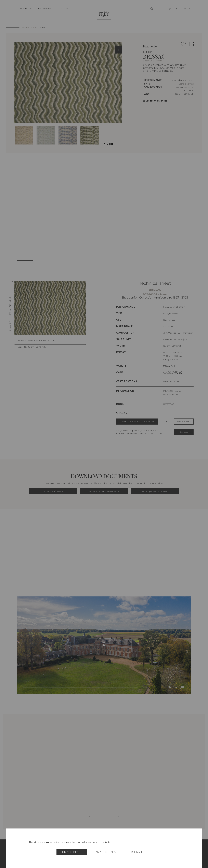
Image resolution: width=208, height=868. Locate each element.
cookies (48, 842)
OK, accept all (72, 852)
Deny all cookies (104, 852)
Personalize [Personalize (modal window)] (136, 852)
